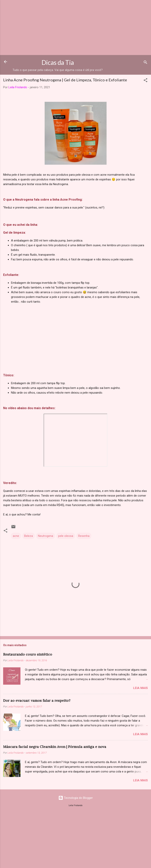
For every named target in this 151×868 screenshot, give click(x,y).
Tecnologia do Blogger (76, 798)
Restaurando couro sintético (28, 654)
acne (16, 536)
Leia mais (140, 688)
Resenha (84, 536)
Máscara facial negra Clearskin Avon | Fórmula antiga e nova (55, 747)
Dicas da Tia (58, 62)
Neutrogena (46, 536)
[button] (145, 81)
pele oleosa (66, 536)
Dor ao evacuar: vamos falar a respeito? (37, 700)
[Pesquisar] (145, 63)
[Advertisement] (75, 28)
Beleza (29, 536)
